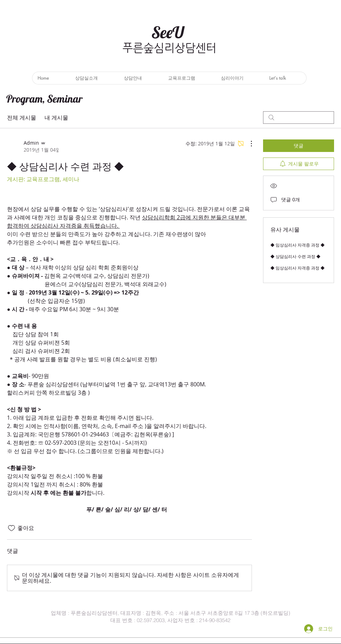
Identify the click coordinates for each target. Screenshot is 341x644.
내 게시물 (56, 118)
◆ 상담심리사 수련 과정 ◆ (295, 256)
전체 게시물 (22, 118)
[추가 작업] (248, 144)
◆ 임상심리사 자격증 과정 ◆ (298, 245)
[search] (299, 118)
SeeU (168, 32)
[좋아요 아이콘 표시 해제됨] (11, 528)
